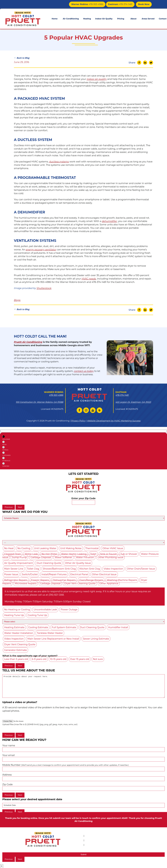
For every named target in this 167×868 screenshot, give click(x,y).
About (133, 18)
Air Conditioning (71, 18)
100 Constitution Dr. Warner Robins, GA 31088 (40, 402)
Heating (87, 18)
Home (55, 18)
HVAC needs (89, 279)
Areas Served (148, 18)
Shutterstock (44, 288)
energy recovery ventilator (41, 250)
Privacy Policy (78, 421)
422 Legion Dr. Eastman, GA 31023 (133, 402)
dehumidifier (109, 221)
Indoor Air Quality (104, 18)
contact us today (84, 371)
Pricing (121, 18)
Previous (9, 507)
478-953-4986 (93, 4)
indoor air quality (97, 79)
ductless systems (59, 162)
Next (20, 507)
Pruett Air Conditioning (28, 342)
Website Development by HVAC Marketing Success (114, 421)
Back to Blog (22, 58)
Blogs (17, 300)
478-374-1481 (123, 4)
